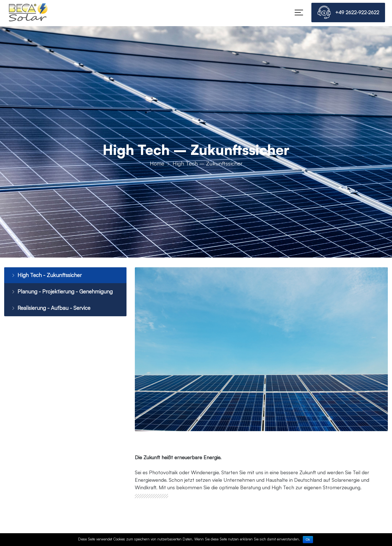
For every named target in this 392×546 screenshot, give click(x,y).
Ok (308, 540)
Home (157, 163)
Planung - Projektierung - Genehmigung (63, 292)
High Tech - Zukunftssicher (47, 275)
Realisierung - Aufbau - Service (52, 308)
